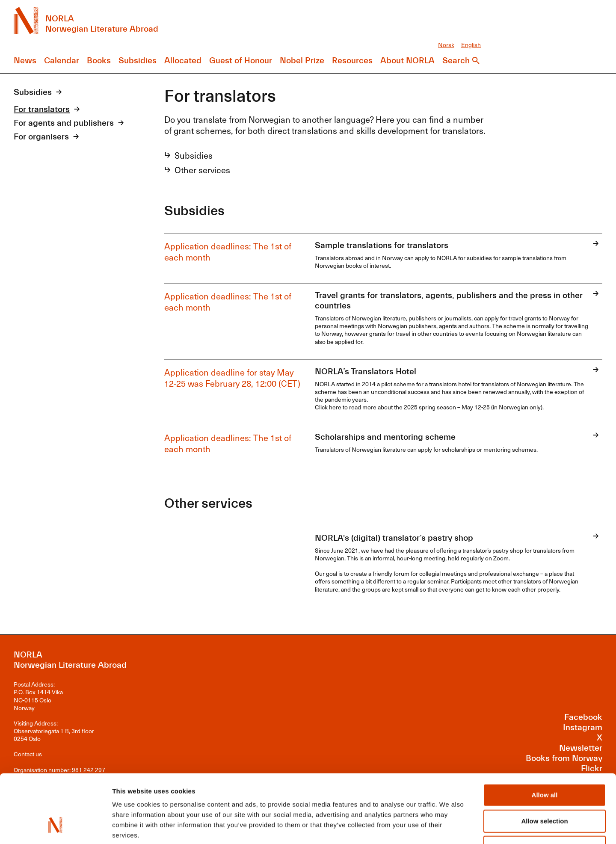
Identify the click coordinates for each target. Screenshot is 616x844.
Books (99, 61)
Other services (202, 170)
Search (456, 61)
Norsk (446, 45)
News (25, 61)
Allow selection (544, 763)
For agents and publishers (64, 123)
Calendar (62, 61)
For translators (42, 109)
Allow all (545, 736)
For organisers (41, 137)
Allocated (183, 61)
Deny (545, 789)
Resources (352, 61)
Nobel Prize (302, 61)
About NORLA (407, 61)
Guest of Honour (241, 61)
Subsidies (138, 61)
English (471, 45)
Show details (449, 827)
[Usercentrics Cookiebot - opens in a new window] (55, 827)
